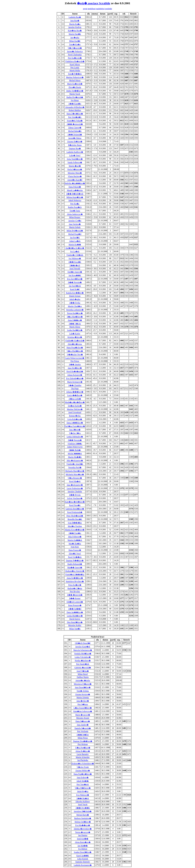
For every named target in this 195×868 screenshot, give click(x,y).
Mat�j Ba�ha (75, 544)
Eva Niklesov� (83, 795)
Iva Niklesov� (75, 258)
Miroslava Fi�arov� (83, 684)
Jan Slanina (83, 835)
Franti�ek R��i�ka (75, 574)
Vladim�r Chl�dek (75, 255)
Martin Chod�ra (75, 306)
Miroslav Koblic (75, 625)
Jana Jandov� (83, 725)
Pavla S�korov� (75, 169)
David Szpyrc (75, 619)
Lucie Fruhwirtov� (75, 488)
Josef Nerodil (75, 269)
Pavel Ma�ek (75, 481)
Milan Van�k (75, 629)
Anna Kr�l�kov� (75, 578)
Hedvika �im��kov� (75, 183)
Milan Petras (83, 738)
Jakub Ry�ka (83, 791)
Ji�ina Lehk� (75, 399)
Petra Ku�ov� (75, 585)
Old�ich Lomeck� (75, 602)
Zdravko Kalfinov (83, 802)
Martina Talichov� (75, 409)
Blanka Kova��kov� (75, 530)
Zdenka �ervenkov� (83, 829)
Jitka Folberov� (75, 537)
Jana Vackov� (75, 224)
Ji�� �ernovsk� (75, 124)
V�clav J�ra (75, 433)
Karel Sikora (75, 65)
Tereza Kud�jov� (75, 313)
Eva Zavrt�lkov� (75, 279)
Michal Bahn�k (75, 131)
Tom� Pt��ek (75, 74)
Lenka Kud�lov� (75, 330)
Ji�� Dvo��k (83, 808)
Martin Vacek (75, 94)
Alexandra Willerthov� (75, 107)
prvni (85, 9)
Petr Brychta (75, 592)
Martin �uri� (75, 166)
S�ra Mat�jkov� (75, 317)
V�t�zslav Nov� (75, 355)
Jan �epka (75, 38)
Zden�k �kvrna (75, 344)
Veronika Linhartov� (75, 310)
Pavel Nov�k (75, 505)
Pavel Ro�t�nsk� (75, 371)
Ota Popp (75, 388)
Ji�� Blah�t (75, 450)
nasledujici (100, 9)
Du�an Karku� (75, 406)
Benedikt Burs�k (75, 519)
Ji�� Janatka (75, 364)
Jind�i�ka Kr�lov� (75, 248)
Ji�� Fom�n (75, 533)
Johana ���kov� (75, 392)
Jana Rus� (75, 21)
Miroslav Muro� (75, 173)
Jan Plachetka (83, 760)
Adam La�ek (75, 241)
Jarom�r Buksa (75, 138)
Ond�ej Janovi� (75, 272)
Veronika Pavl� (75, 467)
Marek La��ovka (75, 190)
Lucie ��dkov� (75, 395)
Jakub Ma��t (83, 781)
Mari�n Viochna (75, 526)
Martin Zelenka (83, 697)
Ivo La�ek (75, 251)
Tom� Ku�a (75, 44)
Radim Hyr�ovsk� (75, 97)
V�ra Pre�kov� (83, 748)
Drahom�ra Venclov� (75, 571)
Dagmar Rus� (75, 148)
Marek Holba (75, 70)
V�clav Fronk (83, 767)
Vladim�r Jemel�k (75, 464)
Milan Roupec (75, 217)
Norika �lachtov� (83, 661)
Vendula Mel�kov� (83, 654)
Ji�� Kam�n (75, 104)
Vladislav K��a (75, 444)
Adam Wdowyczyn (75, 447)
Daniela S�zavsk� (83, 728)
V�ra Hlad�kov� (75, 351)
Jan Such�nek (75, 286)
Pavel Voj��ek (75, 557)
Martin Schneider (83, 757)
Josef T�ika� (83, 671)
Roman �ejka (75, 416)
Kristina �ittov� (75, 337)
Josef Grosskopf (75, 412)
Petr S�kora (83, 704)
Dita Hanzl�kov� (75, 622)
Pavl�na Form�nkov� (75, 426)
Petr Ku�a (75, 204)
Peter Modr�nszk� (75, 516)
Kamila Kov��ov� (75, 293)
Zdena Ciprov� (75, 128)
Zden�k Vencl (75, 554)
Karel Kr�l (75, 289)
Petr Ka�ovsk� (75, 58)
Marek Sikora (75, 327)
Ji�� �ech (75, 265)
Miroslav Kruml (83, 718)
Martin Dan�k (75, 34)
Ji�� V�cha (75, 324)
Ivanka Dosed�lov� (83, 852)
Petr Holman (83, 744)
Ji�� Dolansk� (75, 135)
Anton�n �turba (83, 680)
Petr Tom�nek (83, 784)
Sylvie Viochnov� (75, 498)
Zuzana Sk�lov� (75, 142)
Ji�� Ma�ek (83, 798)
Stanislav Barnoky (83, 862)
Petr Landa (75, 67)
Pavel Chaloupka (75, 55)
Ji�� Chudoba (75, 385)
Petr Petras (75, 361)
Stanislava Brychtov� (75, 581)
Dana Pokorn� (75, 187)
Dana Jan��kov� (75, 612)
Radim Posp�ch (75, 207)
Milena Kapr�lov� (75, 197)
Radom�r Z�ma (75, 588)
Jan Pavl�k (75, 238)
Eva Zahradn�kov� (75, 378)
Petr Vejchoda (83, 731)
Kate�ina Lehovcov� (83, 711)
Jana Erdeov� (83, 777)
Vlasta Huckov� (75, 176)
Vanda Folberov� (75, 162)
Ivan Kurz (75, 547)
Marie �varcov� (83, 715)
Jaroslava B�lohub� (83, 811)
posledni (109, 9)
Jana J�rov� (75, 430)
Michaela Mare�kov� (75, 471)
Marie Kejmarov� (75, 382)
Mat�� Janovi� (75, 567)
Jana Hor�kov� (75, 368)
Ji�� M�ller (83, 735)
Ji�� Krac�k (75, 262)
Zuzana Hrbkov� (83, 771)
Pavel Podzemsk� (75, 512)
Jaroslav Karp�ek (83, 647)
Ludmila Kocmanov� (83, 865)
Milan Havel (83, 674)
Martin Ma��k (75, 457)
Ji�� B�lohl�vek (75, 194)
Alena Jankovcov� (75, 214)
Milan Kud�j (75, 41)
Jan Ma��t (83, 846)
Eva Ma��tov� (83, 825)
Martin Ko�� (75, 245)
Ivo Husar (75, 100)
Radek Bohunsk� (75, 564)
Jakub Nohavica (75, 200)
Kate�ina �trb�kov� (75, 502)
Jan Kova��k (75, 275)
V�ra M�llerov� (83, 788)
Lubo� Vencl (75, 155)
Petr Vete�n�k (75, 117)
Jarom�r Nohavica (75, 51)
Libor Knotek (83, 859)
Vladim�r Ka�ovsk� (75, 341)
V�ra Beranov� (75, 478)
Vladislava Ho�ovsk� (75, 61)
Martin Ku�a (75, 24)
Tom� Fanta (75, 211)
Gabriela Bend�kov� (75, 509)
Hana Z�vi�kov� (75, 114)
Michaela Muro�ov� (75, 474)
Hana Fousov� (75, 550)
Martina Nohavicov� (75, 77)
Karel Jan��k (83, 856)
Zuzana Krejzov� (83, 694)
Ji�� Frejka (75, 303)
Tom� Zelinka (83, 691)
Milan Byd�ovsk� (75, 231)
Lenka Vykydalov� (83, 657)
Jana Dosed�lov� (83, 687)
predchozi (92, 9)
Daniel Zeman (75, 296)
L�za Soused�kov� (83, 708)
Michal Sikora (75, 80)
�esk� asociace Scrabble (94, 3)
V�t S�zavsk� (75, 48)
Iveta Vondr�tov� (75, 159)
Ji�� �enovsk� (75, 595)
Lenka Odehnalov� (75, 437)
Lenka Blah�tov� (75, 616)
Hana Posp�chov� (75, 348)
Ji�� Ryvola (75, 495)
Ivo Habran (83, 849)
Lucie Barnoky (83, 754)
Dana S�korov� (83, 721)
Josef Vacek (83, 804)
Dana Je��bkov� (75, 423)
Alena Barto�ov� (83, 842)
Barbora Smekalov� (83, 818)
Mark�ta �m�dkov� (75, 402)
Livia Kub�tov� (75, 419)
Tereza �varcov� (83, 832)
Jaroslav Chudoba (75, 491)
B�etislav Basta (75, 145)
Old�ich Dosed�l (83, 643)
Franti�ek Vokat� (75, 121)
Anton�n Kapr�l (75, 180)
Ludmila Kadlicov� (75, 152)
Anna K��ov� (75, 320)
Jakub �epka (75, 299)
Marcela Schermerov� (83, 650)
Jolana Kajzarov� (75, 375)
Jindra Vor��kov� (75, 91)
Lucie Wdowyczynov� (75, 358)
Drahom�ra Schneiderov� (83, 764)
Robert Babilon (75, 110)
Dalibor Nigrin (83, 677)
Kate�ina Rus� (75, 31)
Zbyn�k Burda (75, 87)
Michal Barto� (83, 815)
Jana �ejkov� (83, 701)
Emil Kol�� (83, 839)
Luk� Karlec (75, 334)
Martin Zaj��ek (75, 540)
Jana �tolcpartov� (75, 485)
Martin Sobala (75, 227)
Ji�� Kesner (75, 598)
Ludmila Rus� (75, 17)
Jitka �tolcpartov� (75, 460)
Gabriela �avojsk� (83, 668)
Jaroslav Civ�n (75, 221)
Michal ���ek (75, 454)
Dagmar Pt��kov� (75, 561)
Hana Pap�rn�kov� (83, 774)
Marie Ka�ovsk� (75, 84)
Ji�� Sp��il (75, 609)
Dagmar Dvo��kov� (83, 741)
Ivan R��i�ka (75, 523)
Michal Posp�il (75, 234)
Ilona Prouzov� (75, 605)
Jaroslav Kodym (75, 27)
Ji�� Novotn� (75, 282)
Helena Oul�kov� (83, 822)
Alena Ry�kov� (83, 751)
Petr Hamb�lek (83, 664)
